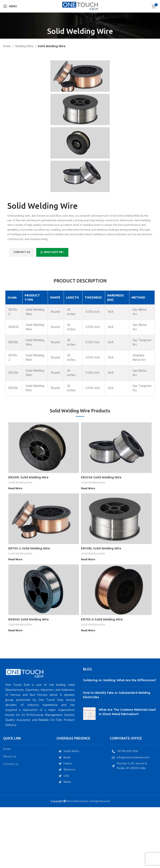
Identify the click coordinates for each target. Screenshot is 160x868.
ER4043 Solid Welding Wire (29, 619)
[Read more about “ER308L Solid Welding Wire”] (88, 560)
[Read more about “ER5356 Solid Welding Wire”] (88, 489)
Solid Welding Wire (20, 483)
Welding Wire (25, 46)
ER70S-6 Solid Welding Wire (102, 619)
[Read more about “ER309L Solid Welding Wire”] (15, 489)
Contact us (11, 764)
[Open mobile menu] (10, 6)
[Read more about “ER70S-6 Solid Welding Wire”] (88, 631)
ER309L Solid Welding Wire (28, 477)
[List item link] (80, 751)
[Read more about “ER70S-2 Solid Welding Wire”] (15, 560)
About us (10, 757)
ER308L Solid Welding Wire (101, 548)
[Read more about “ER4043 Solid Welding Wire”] (15, 631)
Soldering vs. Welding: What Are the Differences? (120, 680)
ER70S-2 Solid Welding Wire (29, 548)
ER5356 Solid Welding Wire (101, 477)
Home (7, 46)
